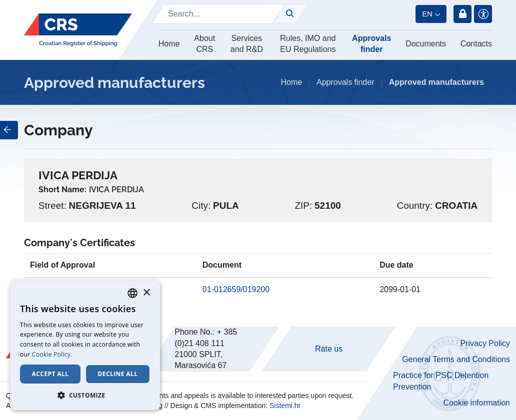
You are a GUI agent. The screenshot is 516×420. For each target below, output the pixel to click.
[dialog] (85, 345)
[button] (85, 395)
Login (462, 14)
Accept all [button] (50, 374)
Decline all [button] (118, 374)
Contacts (476, 44)
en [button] (427, 14)
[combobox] (132, 293)
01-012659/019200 (236, 289)
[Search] (218, 14)
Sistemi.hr (285, 406)
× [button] (146, 293)
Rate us (329, 349)
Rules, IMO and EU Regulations (308, 44)
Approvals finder (371, 44)
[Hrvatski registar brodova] (78, 30)
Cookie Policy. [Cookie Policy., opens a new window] (52, 354)
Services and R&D (247, 44)
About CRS (204, 44)
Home (169, 44)
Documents (426, 44)
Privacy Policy (485, 343)
